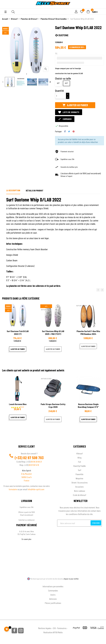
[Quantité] (61, 96)
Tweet (69, 131)
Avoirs (53, 595)
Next (50, 82)
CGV (54, 628)
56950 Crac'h (27, 477)
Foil (79, 462)
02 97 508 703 (33, 458)
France (27, 480)
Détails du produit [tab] (35, 190)
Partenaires (62, 628)
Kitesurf (80, 453)
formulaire (13, 489)
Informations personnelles (53, 586)
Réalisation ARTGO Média (53, 632)
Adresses (53, 599)
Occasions (79, 487)
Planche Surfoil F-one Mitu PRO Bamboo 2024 (88, 333)
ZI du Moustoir (26, 474)
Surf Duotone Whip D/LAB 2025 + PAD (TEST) (53, 333)
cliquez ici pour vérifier (71, 579)
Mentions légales (45, 628)
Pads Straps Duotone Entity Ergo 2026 (53, 405)
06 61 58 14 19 (34, 465)
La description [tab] (13, 190)
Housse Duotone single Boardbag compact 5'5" (88, 405)
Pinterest (74, 131)
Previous (3, 82)
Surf (80, 470)
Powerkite (79, 474)
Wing (79, 458)
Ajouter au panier (75, 105)
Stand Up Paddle (79, 466)
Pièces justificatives (53, 603)
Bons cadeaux (80, 491)
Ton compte (53, 582)
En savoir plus (26, 539)
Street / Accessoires (80, 482)
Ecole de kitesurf (80, 495)
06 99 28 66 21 (36, 462)
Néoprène (79, 478)
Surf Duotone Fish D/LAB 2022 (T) (18, 333)
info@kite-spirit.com (36, 489)
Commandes (53, 590)
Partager (65, 131)
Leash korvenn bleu (18, 404)
